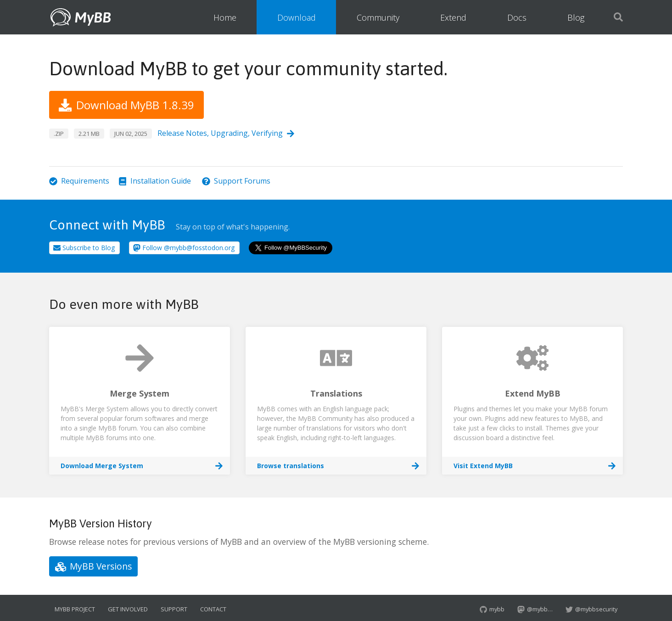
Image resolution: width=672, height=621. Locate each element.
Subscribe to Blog (84, 248)
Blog (576, 17)
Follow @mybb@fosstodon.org (184, 248)
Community (378, 17)
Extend (453, 17)
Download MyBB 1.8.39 (126, 105)
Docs (517, 17)
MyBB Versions (93, 566)
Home (225, 17)
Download (297, 17)
